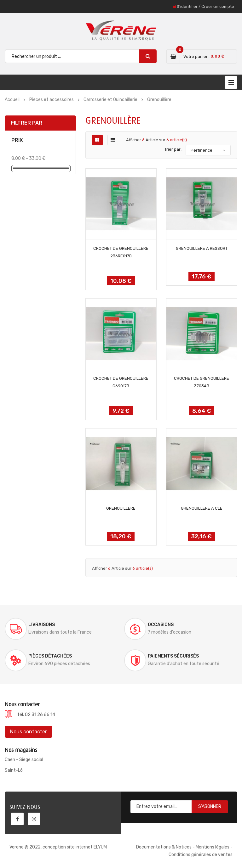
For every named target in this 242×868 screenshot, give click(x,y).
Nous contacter (29, 732)
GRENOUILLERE (121, 508)
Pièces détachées (50, 656)
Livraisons (42, 625)
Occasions (161, 625)
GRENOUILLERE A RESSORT (202, 248)
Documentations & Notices (164, 847)
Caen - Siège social (24, 760)
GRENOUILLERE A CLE (202, 508)
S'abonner (210, 806)
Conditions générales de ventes (201, 855)
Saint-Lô (14, 770)
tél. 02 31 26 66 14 (36, 715)
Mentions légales (213, 847)
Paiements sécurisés (173, 656)
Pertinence (202, 150)
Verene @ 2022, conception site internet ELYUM (58, 847)
